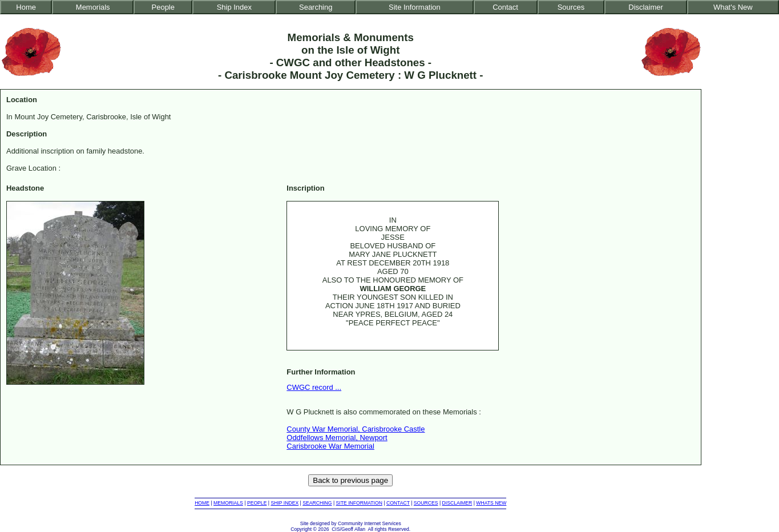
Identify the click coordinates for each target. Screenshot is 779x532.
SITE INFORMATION (359, 503)
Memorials (93, 7)
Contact (505, 7)
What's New (733, 7)
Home (26, 7)
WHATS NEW (491, 503)
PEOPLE (257, 503)
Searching (316, 7)
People (163, 7)
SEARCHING (317, 503)
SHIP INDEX (284, 503)
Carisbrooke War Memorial (330, 446)
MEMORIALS (228, 503)
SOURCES (426, 503)
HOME (202, 503)
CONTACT (398, 503)
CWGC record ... (314, 387)
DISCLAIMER (457, 503)
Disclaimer (645, 7)
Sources (571, 7)
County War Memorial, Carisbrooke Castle (356, 429)
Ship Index (234, 7)
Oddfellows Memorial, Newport (337, 438)
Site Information (415, 7)
